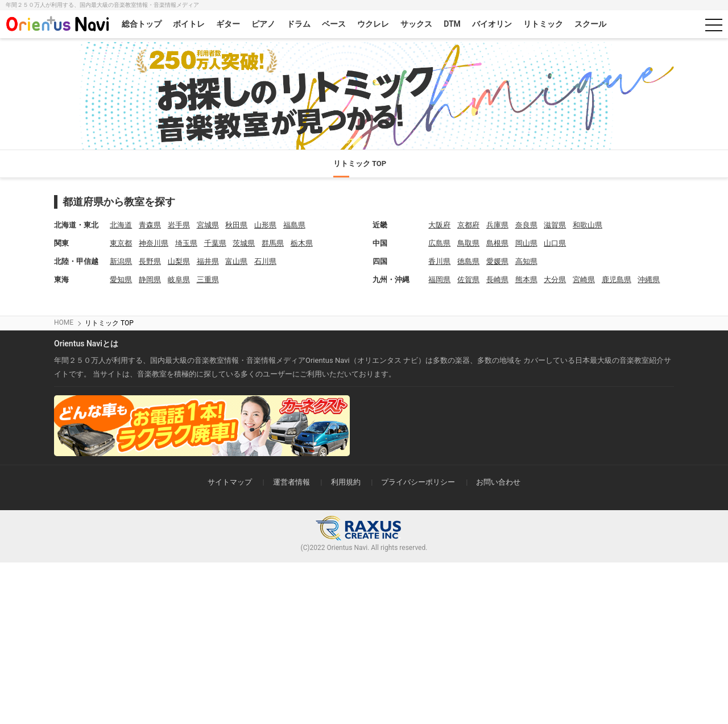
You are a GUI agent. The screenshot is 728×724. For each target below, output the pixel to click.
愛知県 (121, 280)
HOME (64, 322)
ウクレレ (373, 24)
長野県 (150, 261)
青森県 (150, 225)
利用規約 (346, 482)
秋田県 (236, 225)
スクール (590, 24)
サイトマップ (230, 482)
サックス (416, 24)
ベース (334, 24)
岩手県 (179, 225)
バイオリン (492, 24)
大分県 (555, 280)
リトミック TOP (360, 164)
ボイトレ (189, 24)
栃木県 (302, 243)
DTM (452, 24)
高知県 (526, 261)
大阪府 (439, 225)
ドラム (299, 24)
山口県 (555, 243)
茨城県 (244, 243)
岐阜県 (179, 280)
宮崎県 (584, 280)
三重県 (208, 280)
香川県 (439, 261)
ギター (228, 24)
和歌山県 (588, 225)
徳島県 (468, 261)
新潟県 (121, 261)
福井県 (208, 261)
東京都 (121, 243)
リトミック (543, 24)
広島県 (439, 243)
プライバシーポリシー (418, 482)
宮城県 (208, 225)
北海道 (121, 225)
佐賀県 (468, 280)
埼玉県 (186, 243)
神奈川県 (154, 243)
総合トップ (142, 24)
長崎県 (497, 280)
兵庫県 (497, 225)
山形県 (265, 225)
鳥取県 (468, 243)
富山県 (236, 261)
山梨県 (179, 261)
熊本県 (526, 280)
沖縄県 (649, 280)
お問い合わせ (498, 482)
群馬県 (273, 243)
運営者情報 (291, 482)
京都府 (468, 225)
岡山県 (526, 243)
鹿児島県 (617, 280)
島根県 (497, 243)
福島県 (294, 225)
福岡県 (439, 280)
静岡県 (150, 280)
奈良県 (526, 225)
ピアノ (263, 24)
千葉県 (215, 243)
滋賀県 (555, 225)
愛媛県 (497, 261)
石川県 (265, 261)
